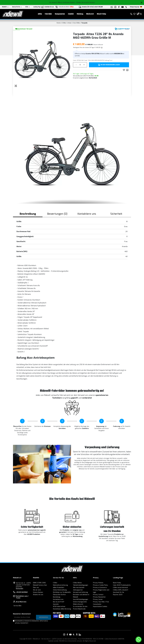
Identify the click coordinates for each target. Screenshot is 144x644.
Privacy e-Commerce (100, 588)
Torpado (84, 23)
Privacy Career (98, 599)
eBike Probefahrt (59, 588)
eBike (40, 14)
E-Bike (64, 23)
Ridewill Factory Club (40, 585)
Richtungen (20, 588)
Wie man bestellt (79, 588)
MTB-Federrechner (59, 607)
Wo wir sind (37, 590)
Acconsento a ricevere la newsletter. (31, 622)
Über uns (36, 588)
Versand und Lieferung (80, 592)
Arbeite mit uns (38, 595)
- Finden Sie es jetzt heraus (85, 2)
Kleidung (80, 14)
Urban (69, 23)
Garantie (56, 604)
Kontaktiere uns (58, 599)
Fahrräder (48, 14)
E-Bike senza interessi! (120, 588)
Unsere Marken (38, 592)
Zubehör (71, 14)
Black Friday (101, 14)
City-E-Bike (76, 23)
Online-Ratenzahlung (60, 590)
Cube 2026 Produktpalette (122, 585)
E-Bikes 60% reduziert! (121, 590)
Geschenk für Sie (118, 592)
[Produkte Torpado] (122, 29)
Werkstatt (90, 14)
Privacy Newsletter (99, 597)
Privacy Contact (98, 595)
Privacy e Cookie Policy (100, 585)
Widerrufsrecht (78, 604)
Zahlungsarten (78, 590)
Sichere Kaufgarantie (80, 602)
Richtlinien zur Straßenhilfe (62, 592)
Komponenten (60, 14)
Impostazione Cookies (100, 607)
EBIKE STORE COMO (39, 583)
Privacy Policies (98, 583)
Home (59, 23)
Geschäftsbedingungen (81, 599)
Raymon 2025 (118, 595)
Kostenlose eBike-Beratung (62, 609)
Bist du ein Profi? (59, 602)
